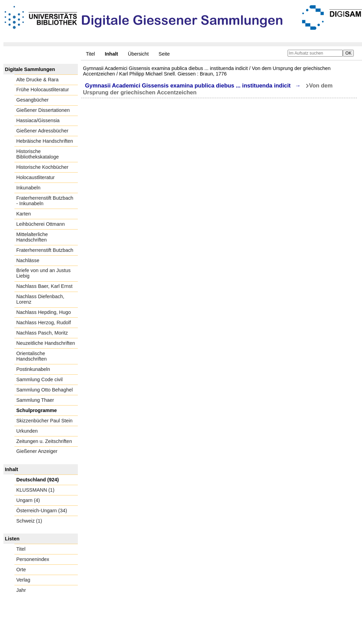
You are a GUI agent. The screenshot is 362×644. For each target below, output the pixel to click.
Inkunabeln (28, 188)
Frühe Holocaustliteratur (43, 90)
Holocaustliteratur (36, 177)
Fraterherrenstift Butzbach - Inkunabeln (45, 201)
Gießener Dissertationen (43, 110)
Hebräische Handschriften (45, 141)
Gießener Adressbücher (43, 131)
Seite (164, 54)
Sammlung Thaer (35, 400)
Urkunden (27, 431)
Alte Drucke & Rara (38, 80)
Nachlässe (28, 260)
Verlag (23, 580)
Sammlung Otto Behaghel (45, 390)
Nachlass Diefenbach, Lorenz (40, 299)
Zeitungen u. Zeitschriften (44, 441)
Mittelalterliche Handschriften (32, 237)
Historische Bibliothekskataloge (38, 154)
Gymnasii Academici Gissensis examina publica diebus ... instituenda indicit (188, 86)
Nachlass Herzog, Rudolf (44, 323)
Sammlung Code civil (40, 379)
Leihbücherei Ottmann (41, 224)
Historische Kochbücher (43, 167)
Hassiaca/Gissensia (38, 120)
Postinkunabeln (33, 369)
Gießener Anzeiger (37, 451)
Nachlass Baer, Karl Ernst (45, 286)
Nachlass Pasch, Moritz (42, 333)
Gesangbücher (33, 100)
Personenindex (33, 559)
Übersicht (138, 54)
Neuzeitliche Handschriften (46, 343)
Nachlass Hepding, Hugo (44, 312)
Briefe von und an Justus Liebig (44, 273)
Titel (90, 54)
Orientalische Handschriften (32, 356)
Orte (21, 570)
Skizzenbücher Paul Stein (45, 421)
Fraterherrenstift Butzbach (45, 250)
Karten (24, 214)
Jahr (21, 590)
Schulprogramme (37, 410)
